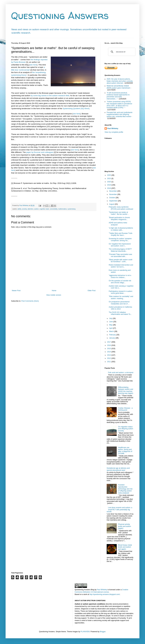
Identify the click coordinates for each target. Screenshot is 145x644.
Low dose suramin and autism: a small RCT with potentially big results (119, 510)
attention (30, 209)
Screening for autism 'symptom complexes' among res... (120, 240)
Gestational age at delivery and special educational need (118, 469)
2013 (109, 355)
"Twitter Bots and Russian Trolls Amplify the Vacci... (121, 234)
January (112, 338)
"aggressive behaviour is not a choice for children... (120, 276)
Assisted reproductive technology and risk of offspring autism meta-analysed (125, 489)
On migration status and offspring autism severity (126, 429)
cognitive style (44, 209)
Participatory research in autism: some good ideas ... (121, 292)
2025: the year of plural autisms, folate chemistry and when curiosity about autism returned (120, 81)
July (111, 318)
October (112, 198)
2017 (109, 342)
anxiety (24, 209)
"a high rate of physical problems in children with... (121, 229)
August (112, 204)
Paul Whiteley (113, 128)
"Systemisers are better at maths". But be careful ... (119, 213)
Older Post (92, 291)
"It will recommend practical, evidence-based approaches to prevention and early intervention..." (118, 96)
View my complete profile (114, 132)
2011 (109, 362)
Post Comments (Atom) (30, 301)
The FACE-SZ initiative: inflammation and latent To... (120, 313)
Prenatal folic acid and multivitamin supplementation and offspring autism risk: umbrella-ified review (120, 114)
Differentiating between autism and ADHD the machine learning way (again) (126, 390)
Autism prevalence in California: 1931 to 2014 (121, 308)
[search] (121, 52)
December (113, 191)
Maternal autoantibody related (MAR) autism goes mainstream (118, 87)
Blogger (103, 632)
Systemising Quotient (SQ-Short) (76, 108)
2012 (109, 358)
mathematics (63, 209)
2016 (109, 345)
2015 (109, 349)
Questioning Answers (60, 15)
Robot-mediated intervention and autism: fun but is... (121, 266)
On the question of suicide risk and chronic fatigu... (120, 282)
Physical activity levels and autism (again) (125, 526)
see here (33, 65)
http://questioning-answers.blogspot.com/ (105, 594)
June (111, 322)
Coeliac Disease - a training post (125, 409)
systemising (72, 209)
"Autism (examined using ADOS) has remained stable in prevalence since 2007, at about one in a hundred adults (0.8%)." (119, 105)
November (113, 194)
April (111, 328)
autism (36, 209)
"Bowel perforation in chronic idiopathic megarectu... (119, 219)
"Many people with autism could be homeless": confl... (120, 261)
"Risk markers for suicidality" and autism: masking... (121, 297)
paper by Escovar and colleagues (40, 152)
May (111, 325)
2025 (109, 175)
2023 (109, 179)
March (112, 331)
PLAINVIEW (85, 632)
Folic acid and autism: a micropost (121, 373)
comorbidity (54, 209)
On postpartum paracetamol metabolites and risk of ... (119, 303)
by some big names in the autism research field (50, 96)
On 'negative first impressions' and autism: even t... (120, 245)
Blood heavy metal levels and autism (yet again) (125, 547)
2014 (109, 352)
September (113, 201)
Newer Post (16, 291)
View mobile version (54, 295)
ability (19, 209)
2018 (109, 188)
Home (54, 291)
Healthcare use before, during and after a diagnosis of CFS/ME (125, 450)
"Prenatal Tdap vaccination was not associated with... (120, 255)
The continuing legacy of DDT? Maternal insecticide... (120, 250)
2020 (109, 182)
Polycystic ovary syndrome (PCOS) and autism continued (121, 208)
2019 (109, 185)
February (113, 335)
